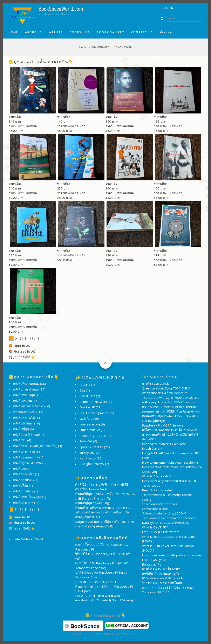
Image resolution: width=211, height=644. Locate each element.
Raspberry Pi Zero (93, 436)
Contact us (142, 32)
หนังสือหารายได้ (24, 417)
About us (34, 32)
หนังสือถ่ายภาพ (23, 503)
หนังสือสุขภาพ (22, 401)
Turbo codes (151, 485)
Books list (80, 32)
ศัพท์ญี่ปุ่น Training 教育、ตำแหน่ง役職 (102, 484)
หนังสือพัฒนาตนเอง (26, 383)
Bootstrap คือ (152, 564)
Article (56, 32)
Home (13, 32)
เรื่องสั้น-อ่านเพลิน (25, 412)
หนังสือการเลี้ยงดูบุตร (27, 497)
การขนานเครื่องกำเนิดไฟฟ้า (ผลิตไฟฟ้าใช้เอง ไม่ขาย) (170, 437)
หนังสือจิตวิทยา (23, 423)
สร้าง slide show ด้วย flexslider (163, 578)
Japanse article (90, 424)
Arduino (85, 385)
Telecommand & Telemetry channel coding (167, 497)
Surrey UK (87, 452)
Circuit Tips (87, 396)
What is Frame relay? (157, 476)
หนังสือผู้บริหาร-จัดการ (28, 406)
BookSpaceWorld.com (61, 9)
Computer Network (93, 402)
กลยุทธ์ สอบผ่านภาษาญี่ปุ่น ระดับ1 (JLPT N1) (105, 521)
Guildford (86, 418)
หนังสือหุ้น (20, 440)
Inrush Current (152, 448)
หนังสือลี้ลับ (21, 485)
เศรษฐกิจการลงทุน (92, 464)
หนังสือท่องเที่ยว (24, 474)
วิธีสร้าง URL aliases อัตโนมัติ (162, 583)
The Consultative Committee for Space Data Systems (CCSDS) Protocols (169, 520)
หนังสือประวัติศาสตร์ (27, 435)
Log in (168, 8)
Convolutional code (155, 509)
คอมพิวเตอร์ (88, 458)
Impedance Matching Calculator (164, 444)
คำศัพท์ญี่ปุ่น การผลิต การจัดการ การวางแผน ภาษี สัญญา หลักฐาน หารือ (105, 496)
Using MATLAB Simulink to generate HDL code (171, 455)
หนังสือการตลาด (24, 451)
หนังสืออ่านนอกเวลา (26, 457)
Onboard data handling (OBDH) (164, 513)
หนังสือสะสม (21, 469)
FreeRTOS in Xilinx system (161, 532)
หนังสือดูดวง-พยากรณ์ (28, 463)
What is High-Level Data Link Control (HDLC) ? (168, 548)
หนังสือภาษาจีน (23, 480)
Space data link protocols (160, 504)
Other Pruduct (90, 430)
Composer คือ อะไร (156, 592)
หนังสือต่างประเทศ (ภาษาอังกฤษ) (35, 446)
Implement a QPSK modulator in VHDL (169, 481)
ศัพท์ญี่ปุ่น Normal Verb (91, 489)
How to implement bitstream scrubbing (170, 462)
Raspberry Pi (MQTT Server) (162, 425)
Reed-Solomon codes (157, 490)
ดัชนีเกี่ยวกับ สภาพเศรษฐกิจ (161, 574)
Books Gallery (111, 32)
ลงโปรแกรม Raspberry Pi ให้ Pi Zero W (169, 430)
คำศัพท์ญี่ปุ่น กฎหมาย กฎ (92, 503)
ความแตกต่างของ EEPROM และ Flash (168, 587)
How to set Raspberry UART (96, 582)
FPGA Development (94, 413)
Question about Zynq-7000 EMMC (166, 388)
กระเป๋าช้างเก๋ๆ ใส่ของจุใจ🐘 (94, 526)
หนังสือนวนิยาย (23, 491)
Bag (82, 390)
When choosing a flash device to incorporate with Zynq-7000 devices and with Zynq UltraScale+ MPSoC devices (171, 397)
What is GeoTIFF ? (155, 527)
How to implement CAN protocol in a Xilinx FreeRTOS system (172, 557)
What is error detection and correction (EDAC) (169, 539)
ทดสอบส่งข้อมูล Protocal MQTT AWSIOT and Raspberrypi (170, 418)
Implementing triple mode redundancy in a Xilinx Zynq (172, 469)
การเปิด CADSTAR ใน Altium (161, 569)
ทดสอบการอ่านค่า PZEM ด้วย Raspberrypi (171, 411)
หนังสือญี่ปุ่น (21, 429)
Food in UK (87, 407)
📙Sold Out (25, 338)
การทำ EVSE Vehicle (156, 383)
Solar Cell (86, 441)
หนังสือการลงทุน (24, 395)
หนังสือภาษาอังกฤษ (26, 389)
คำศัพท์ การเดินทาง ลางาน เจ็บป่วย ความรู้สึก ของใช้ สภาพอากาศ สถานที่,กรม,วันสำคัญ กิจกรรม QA (103, 512)
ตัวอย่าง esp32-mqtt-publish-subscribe (169, 407)
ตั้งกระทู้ (166, 32)
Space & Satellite (91, 447)
